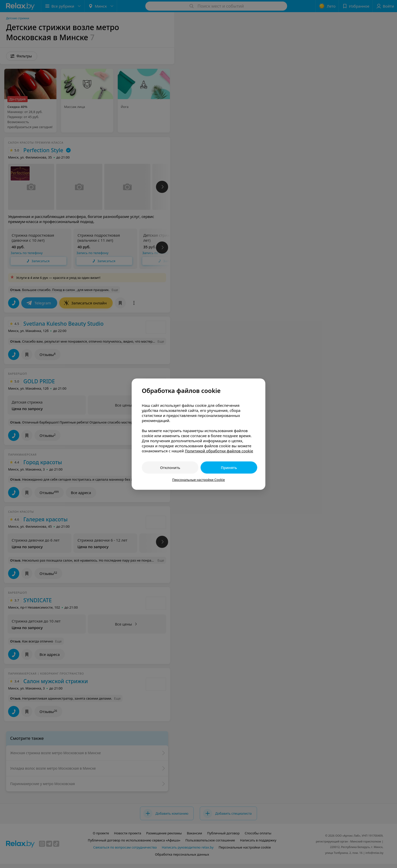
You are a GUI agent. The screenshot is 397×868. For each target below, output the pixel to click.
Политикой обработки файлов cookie (219, 451)
